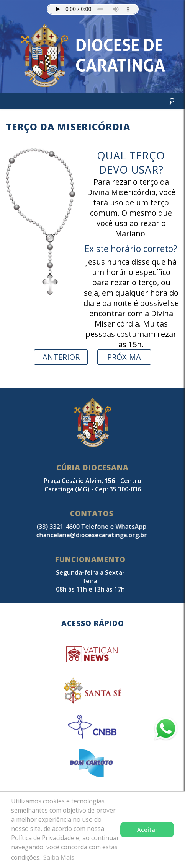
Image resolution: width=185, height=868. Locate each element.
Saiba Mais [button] (59, 857)
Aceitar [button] (147, 830)
